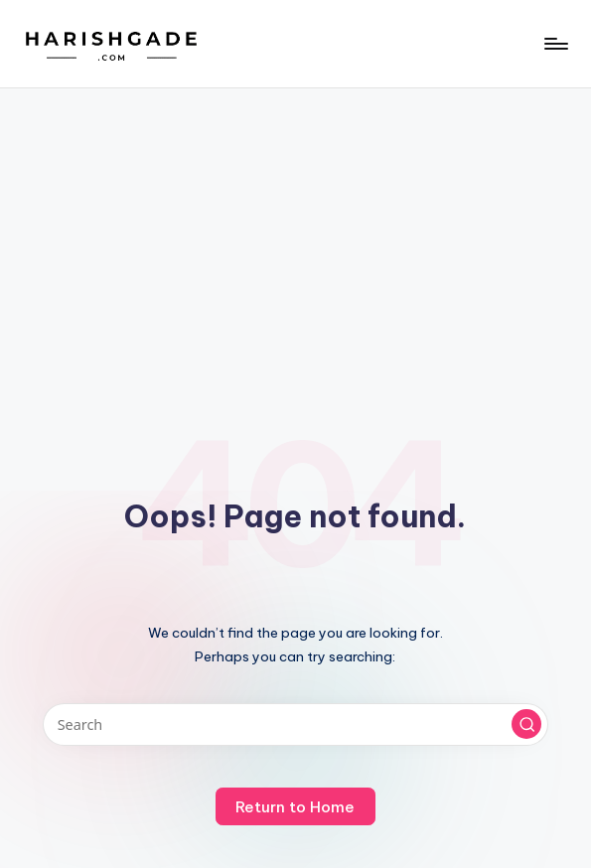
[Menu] (555, 44)
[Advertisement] (295, 237)
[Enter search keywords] (295, 724)
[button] (526, 724)
